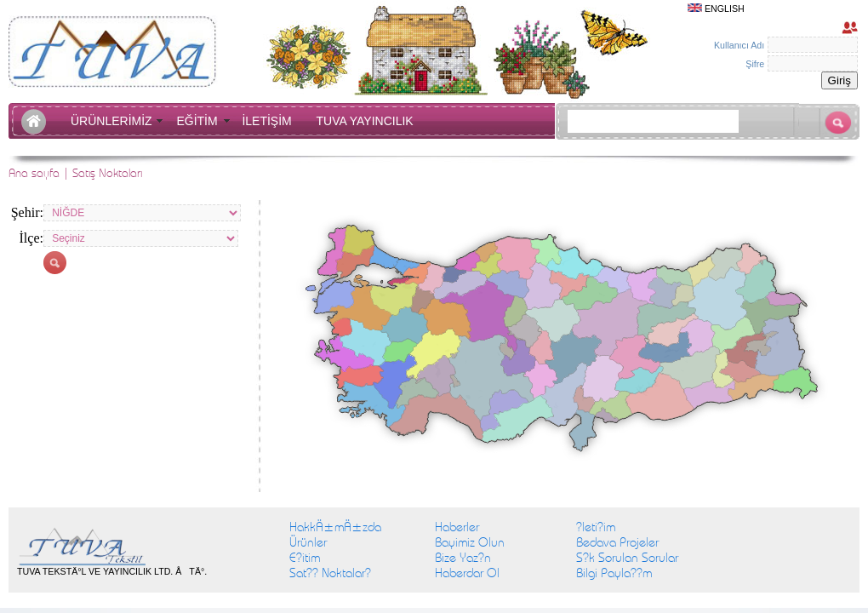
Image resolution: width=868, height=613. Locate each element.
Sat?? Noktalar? (330, 573)
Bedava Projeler (617, 542)
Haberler (457, 527)
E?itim (305, 558)
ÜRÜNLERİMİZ (114, 121)
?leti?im (596, 527)
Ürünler (308, 542)
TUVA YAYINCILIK (365, 121)
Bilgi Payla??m (614, 573)
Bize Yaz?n (463, 558)
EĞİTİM (200, 121)
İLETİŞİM (270, 121)
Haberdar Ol (467, 573)
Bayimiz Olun (470, 542)
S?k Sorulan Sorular (627, 558)
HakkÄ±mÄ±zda (335, 527)
